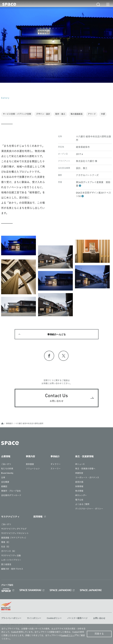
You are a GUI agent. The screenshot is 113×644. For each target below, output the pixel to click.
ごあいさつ (6, 464)
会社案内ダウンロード (11, 496)
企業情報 (6, 456)
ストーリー (56, 469)
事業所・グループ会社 (11, 491)
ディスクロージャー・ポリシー (89, 509)
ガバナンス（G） (9, 551)
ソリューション (33, 469)
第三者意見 (6, 565)
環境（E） (6, 542)
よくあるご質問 (82, 504)
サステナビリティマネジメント (15, 533)
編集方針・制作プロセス (12, 569)
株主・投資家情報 (84, 456)
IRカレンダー (81, 496)
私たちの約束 (7, 469)
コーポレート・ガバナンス (87, 478)
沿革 (3, 478)
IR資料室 (79, 473)
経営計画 (79, 482)
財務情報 (79, 487)
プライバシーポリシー (11, 618)
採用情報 (38, 517)
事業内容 (30, 456)
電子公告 (79, 500)
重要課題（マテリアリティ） (14, 538)
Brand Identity (7, 473)
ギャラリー (56, 464)
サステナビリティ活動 (11, 556)
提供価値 (30, 464)
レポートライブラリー (11, 560)
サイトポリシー (34, 618)
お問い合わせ (99, 618)
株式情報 (79, 491)
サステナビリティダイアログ (14, 529)
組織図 (4, 487)
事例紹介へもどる (57, 334)
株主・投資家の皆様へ (85, 469)
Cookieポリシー (54, 618)
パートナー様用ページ (77, 618)
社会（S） (6, 547)
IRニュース (80, 464)
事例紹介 (9, 424)
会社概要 (5, 482)
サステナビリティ (10, 517)
